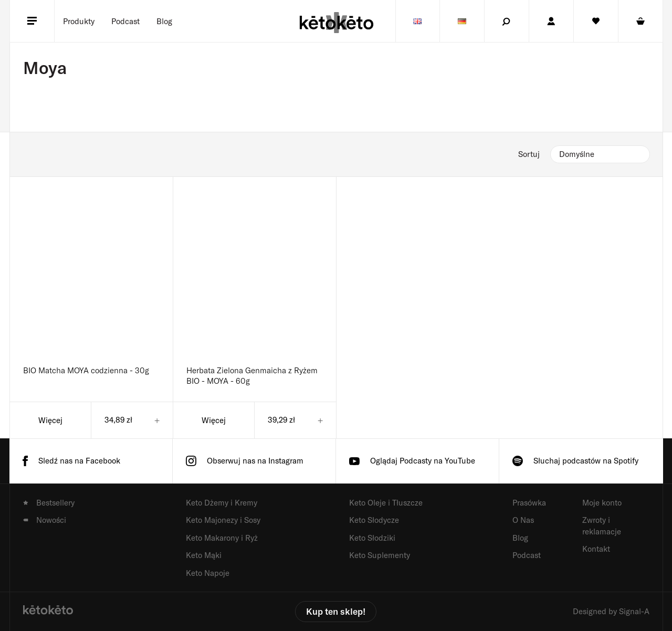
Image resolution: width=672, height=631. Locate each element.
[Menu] (32, 21)
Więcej (50, 420)
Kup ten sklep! (336, 611)
